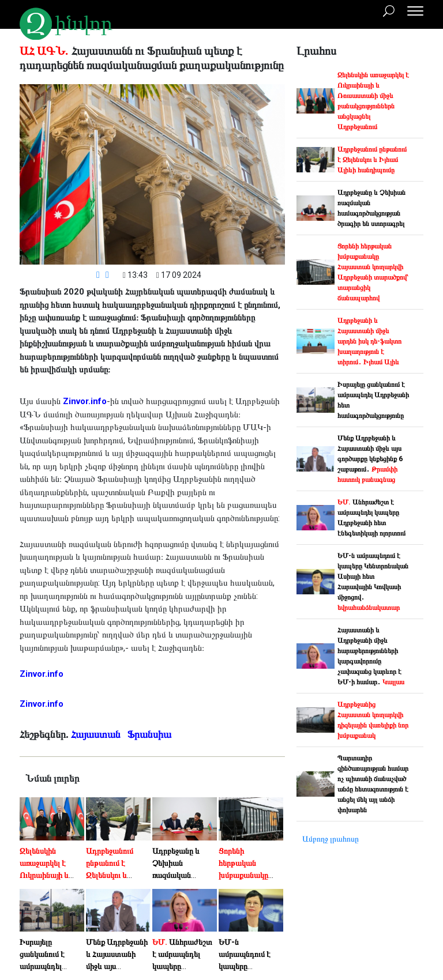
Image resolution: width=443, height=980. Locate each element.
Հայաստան (97, 734)
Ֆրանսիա (151, 734)
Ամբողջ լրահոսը (331, 839)
